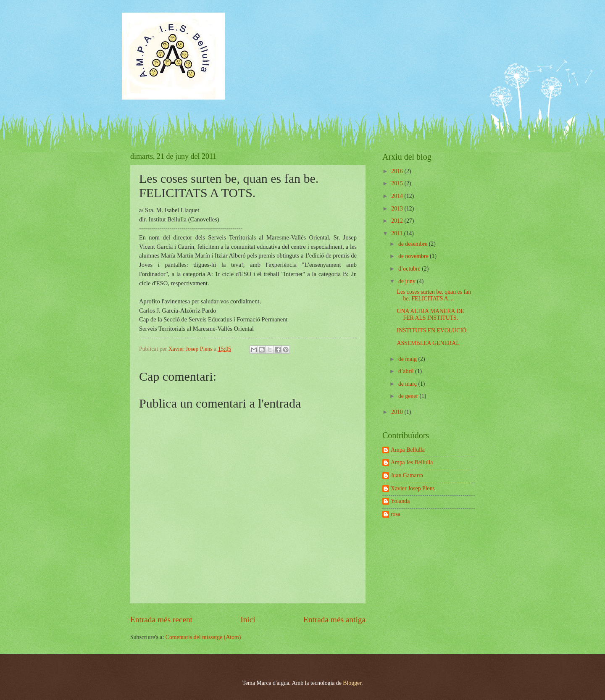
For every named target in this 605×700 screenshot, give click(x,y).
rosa (396, 514)
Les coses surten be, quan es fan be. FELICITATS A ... (434, 295)
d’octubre (410, 269)
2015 (398, 183)
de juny (408, 281)
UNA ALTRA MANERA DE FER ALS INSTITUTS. (430, 315)
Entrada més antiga (334, 620)
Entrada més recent (161, 620)
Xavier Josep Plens (413, 488)
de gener (409, 396)
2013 (398, 209)
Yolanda (400, 501)
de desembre (414, 244)
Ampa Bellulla (408, 450)
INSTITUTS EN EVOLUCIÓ (431, 330)
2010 (398, 412)
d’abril (407, 371)
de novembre (414, 256)
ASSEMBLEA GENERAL (428, 343)
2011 (398, 233)
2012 (398, 221)
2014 (398, 196)
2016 (398, 171)
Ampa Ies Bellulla (412, 462)
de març (408, 384)
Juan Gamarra (407, 475)
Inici (248, 620)
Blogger (352, 683)
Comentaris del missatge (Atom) (203, 637)
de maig (408, 359)
